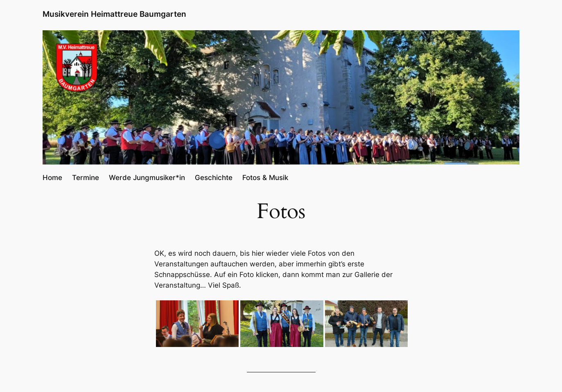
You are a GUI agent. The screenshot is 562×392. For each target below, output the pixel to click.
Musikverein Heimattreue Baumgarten (114, 14)
